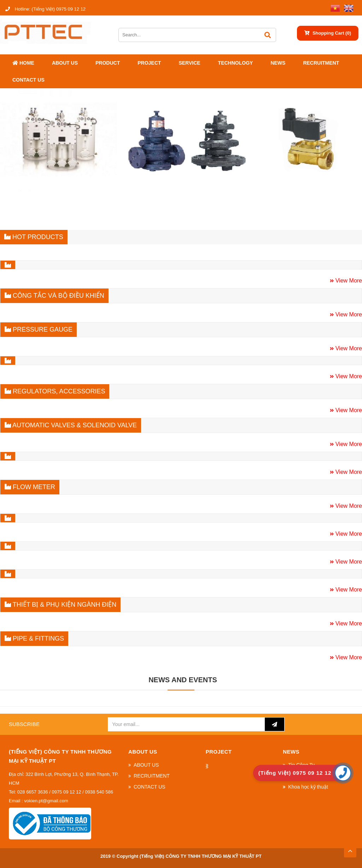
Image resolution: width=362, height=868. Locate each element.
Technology (236, 63)
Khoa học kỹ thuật (308, 787)
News (278, 63)
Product (108, 63)
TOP (350, 849)
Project (149, 63)
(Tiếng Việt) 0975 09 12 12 (45, 9)
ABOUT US (65, 63)
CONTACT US (28, 80)
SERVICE (189, 63)
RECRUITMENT (321, 63)
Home (23, 63)
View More (348, 281)
